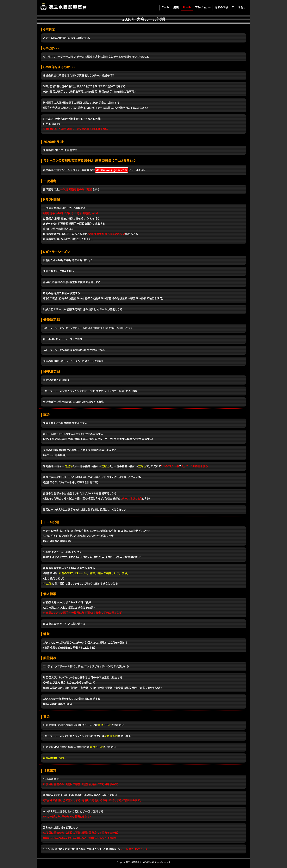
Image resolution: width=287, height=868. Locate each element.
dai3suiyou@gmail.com (112, 170)
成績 (176, 7)
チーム (165, 7)
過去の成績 (221, 7)
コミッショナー (203, 7)
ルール (187, 7)
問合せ (242, 7)
